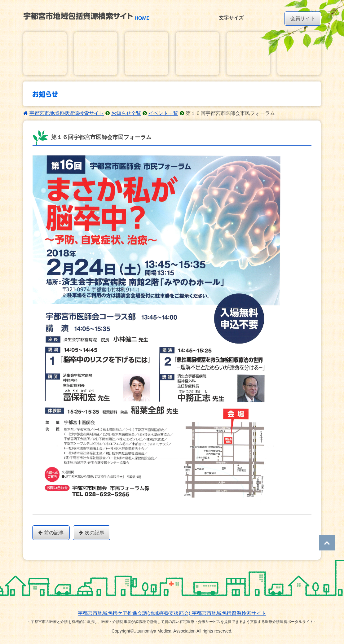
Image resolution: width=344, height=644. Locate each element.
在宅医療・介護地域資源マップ (96, 54)
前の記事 (51, 533)
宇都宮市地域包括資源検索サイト (67, 113)
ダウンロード (248, 54)
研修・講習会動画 (299, 54)
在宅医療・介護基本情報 (45, 54)
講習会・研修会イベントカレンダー (197, 54)
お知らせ (147, 54)
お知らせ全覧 (126, 113)
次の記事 (92, 533)
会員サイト (303, 18)
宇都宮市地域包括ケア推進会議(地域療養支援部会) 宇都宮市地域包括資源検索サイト (172, 613)
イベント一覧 (163, 113)
